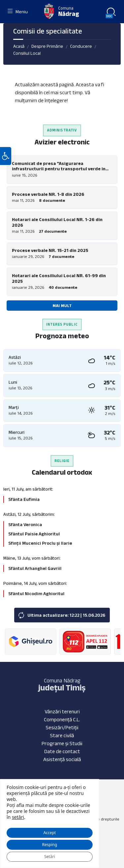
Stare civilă (62, 735)
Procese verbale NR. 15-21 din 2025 (50, 250)
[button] (6, 156)
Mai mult (62, 306)
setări (18, 817)
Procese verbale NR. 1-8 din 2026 (48, 194)
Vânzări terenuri (62, 711)
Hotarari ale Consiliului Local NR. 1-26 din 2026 (57, 222)
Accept (50, 833)
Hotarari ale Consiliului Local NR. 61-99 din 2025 (59, 278)
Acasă (19, 46)
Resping (49, 845)
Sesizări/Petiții (62, 727)
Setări (50, 857)
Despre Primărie (47, 46)
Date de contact (62, 751)
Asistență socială (62, 759)
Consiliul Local (27, 53)
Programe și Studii (62, 743)
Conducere (81, 46)
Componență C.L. (62, 719)
